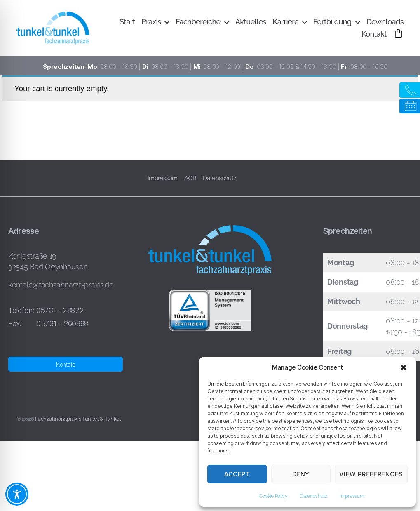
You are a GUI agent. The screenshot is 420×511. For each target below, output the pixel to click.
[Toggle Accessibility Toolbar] (17, 494)
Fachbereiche (198, 24)
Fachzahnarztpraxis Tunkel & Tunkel (78, 423)
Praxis (151, 24)
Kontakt (374, 36)
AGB (190, 182)
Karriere (286, 24)
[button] (404, 367)
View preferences (371, 474)
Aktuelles (251, 24)
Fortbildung (332, 24)
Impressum (352, 496)
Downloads (385, 24)
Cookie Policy (273, 496)
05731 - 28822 (60, 314)
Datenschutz (313, 496)
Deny (301, 474)
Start (127, 24)
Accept (237, 474)
